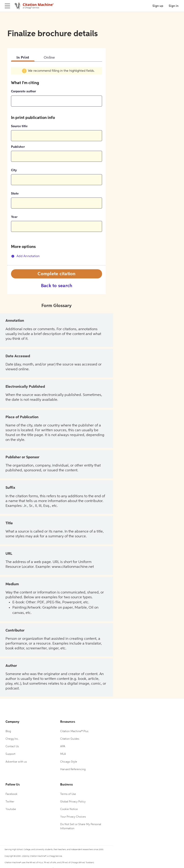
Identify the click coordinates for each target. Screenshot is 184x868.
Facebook (11, 794)
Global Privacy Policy (73, 802)
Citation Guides (70, 739)
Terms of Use (68, 794)
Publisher (18, 147)
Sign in (174, 6)
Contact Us (12, 747)
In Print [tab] (23, 58)
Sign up (158, 6)
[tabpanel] (57, 166)
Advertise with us (16, 762)
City (14, 170)
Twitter (10, 802)
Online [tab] (49, 58)
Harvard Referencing (73, 769)
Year (14, 217)
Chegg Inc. (12, 739)
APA (63, 747)
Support (10, 754)
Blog (8, 731)
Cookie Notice (69, 809)
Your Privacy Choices (73, 817)
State (15, 194)
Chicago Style (69, 762)
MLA (63, 754)
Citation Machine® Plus (74, 731)
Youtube (11, 809)
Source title (19, 126)
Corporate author (23, 91)
